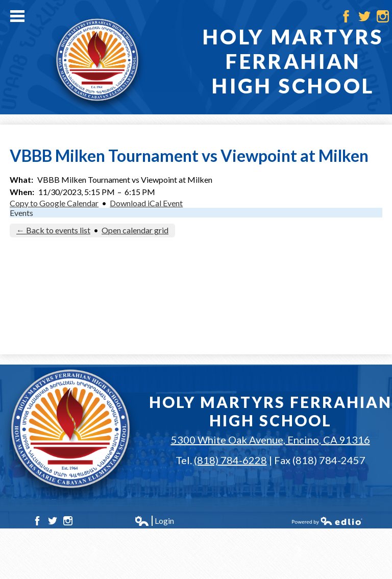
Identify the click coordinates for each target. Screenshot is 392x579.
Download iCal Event (146, 203)
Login (154, 521)
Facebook (346, 16)
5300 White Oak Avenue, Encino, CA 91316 (271, 440)
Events (21, 213)
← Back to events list (53, 230)
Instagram (383, 16)
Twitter (364, 16)
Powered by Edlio (327, 521)
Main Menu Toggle (17, 16)
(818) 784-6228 (230, 460)
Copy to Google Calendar (54, 203)
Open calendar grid (135, 230)
